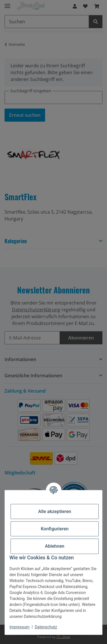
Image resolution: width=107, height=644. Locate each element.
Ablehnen (55, 546)
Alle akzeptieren (55, 511)
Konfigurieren (55, 529)
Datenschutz (46, 627)
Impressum (19, 627)
